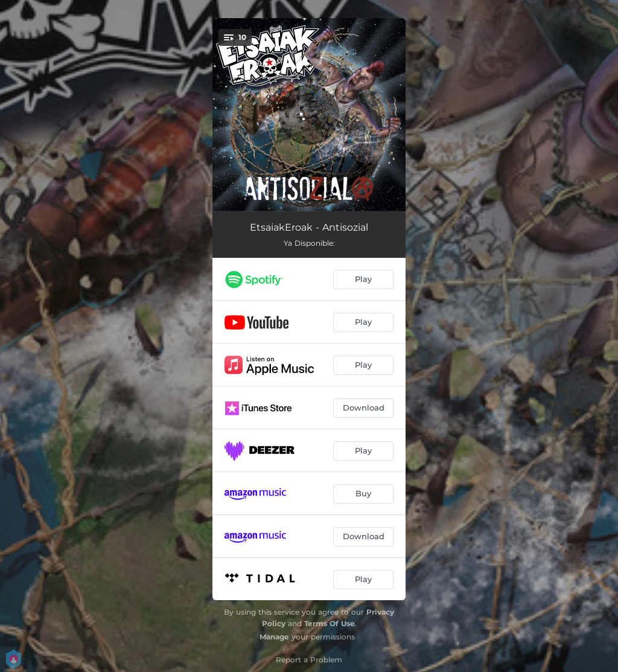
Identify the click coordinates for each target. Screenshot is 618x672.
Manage (274, 637)
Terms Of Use (330, 623)
